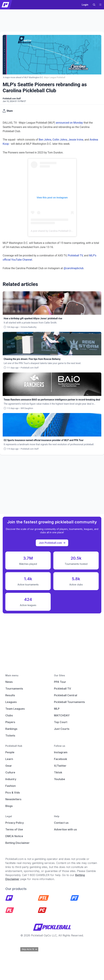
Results (10, 695)
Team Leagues (15, 709)
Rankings (11, 729)
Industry (11, 779)
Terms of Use (14, 829)
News (9, 682)
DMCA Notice (14, 836)
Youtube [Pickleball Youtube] (60, 779)
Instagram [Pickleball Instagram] (61, 752)
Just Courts (62, 729)
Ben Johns (45, 140)
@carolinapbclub (73, 268)
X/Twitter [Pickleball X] (60, 766)
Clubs (9, 715)
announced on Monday (69, 123)
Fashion (11, 786)
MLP (57, 709)
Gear (9, 766)
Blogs (9, 806)
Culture (10, 772)
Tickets (10, 736)
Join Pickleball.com (52, 543)
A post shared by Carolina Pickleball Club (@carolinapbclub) (62, 231)
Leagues (11, 702)
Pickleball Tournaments (69, 702)
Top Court (61, 722)
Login (85, 5)
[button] (94, 5)
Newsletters (13, 799)
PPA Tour (60, 682)
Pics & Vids (13, 793)
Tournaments (14, 689)
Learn (9, 759)
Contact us (61, 823)
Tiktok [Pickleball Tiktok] (58, 772)
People (10, 752)
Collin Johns (60, 140)
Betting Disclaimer (17, 843)
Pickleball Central (66, 695)
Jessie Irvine (76, 140)
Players (10, 722)
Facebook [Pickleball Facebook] (61, 759)
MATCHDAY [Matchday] (62, 715)
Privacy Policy (15, 823)
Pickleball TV (75, 255)
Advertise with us (65, 829)
